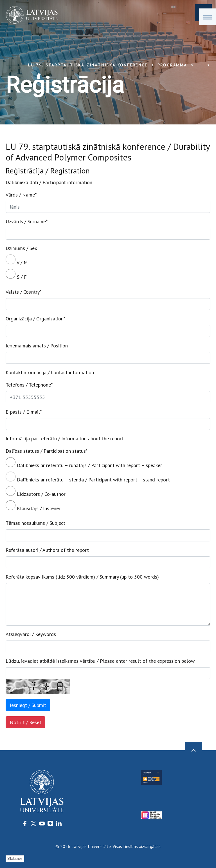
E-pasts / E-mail (24, 412)
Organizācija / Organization (35, 319)
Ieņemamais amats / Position (37, 346)
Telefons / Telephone (29, 385)
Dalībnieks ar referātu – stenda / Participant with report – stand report (88, 477)
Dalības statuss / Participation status (47, 451)
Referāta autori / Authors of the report (47, 550)
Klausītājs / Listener (33, 506)
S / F (16, 275)
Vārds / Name (21, 195)
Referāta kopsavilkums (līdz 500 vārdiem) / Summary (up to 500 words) (82, 577)
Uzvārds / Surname (27, 221)
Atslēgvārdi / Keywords (31, 634)
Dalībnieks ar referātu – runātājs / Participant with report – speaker (84, 463)
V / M (17, 260)
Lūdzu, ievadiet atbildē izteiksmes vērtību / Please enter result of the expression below (100, 661)
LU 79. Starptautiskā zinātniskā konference (88, 65)
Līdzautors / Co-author (36, 492)
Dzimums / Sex (21, 248)
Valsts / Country (23, 292)
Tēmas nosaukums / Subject (35, 523)
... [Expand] (200, 65)
